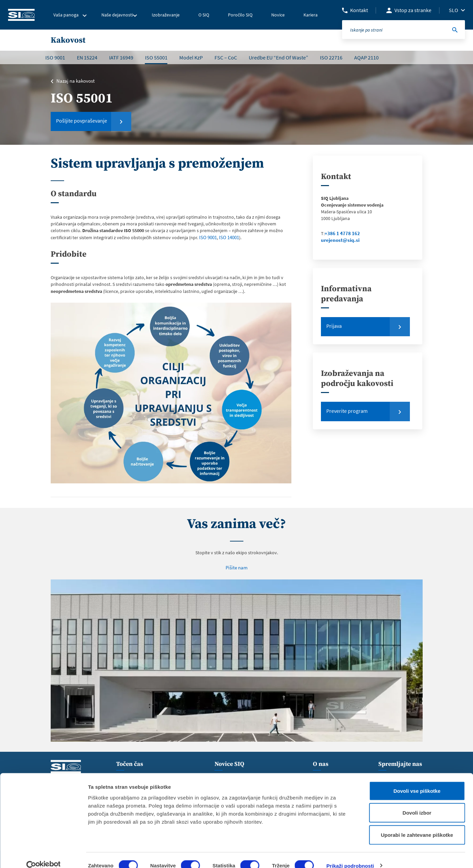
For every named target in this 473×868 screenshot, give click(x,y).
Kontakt (359, 10)
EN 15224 (87, 57)
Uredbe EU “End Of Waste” (278, 57)
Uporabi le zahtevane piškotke (417, 824)
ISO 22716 (331, 57)
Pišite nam (237, 567)
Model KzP (191, 57)
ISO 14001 (228, 237)
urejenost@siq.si (339, 240)
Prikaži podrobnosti (350, 855)
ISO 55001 (156, 57)
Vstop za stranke (413, 10)
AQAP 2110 (366, 57)
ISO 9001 (55, 57)
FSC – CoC (226, 57)
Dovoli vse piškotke (417, 780)
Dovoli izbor (417, 802)
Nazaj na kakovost (75, 81)
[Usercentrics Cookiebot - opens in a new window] (43, 855)
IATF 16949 (121, 57)
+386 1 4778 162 (340, 233)
